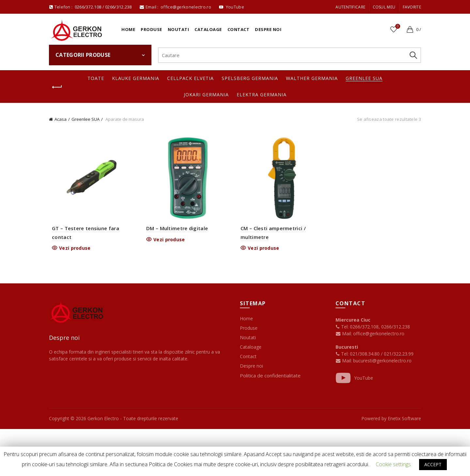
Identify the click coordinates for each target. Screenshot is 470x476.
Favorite (412, 7)
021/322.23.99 (399, 355)
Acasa (61, 119)
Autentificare (350, 7)
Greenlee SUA (364, 78)
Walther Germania (312, 78)
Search (413, 55)
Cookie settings (393, 464)
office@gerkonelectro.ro (186, 7)
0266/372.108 (88, 7)
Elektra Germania (262, 95)
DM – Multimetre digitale (176, 230)
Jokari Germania (206, 95)
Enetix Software (404, 420)
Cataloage (208, 29)
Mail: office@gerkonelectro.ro (370, 335)
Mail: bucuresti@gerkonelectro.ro (377, 362)
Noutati (179, 29)
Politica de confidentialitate (270, 377)
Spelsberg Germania (250, 78)
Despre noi (268, 29)
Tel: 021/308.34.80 (358, 355)
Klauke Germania (136, 78)
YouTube (354, 379)
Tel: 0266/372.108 (357, 328)
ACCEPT (433, 464)
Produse (151, 29)
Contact (239, 29)
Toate (96, 78)
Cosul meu (384, 7)
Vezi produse (73, 249)
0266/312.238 (119, 7)
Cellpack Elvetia (190, 78)
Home (128, 29)
